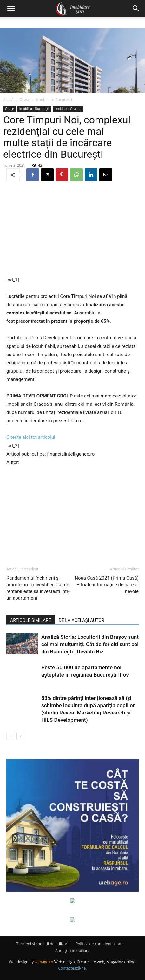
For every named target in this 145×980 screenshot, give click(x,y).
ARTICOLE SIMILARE (31, 620)
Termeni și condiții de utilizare (43, 944)
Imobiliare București (54, 100)
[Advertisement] (73, 229)
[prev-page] (10, 736)
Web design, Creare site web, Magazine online (95, 962)
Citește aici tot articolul (31, 437)
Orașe (25, 100)
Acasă (8, 100)
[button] (11, 9)
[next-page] (20, 736)
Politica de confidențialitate (99, 944)
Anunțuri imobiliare (72, 951)
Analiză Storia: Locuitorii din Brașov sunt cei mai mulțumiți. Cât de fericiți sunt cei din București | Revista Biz (90, 644)
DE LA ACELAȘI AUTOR (82, 620)
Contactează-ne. (73, 968)
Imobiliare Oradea (68, 109)
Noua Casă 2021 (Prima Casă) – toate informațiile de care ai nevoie (107, 585)
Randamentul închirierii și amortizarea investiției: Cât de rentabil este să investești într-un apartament (38, 588)
